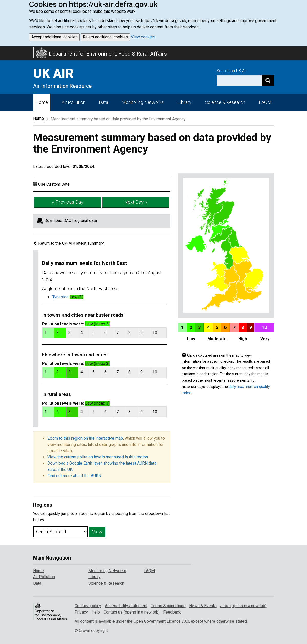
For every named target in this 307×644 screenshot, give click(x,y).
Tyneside (60, 297)
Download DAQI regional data (71, 221)
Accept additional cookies (54, 37)
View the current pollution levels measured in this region (98, 457)
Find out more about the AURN (74, 476)
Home (42, 102)
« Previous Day (68, 202)
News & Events (203, 606)
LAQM (265, 102)
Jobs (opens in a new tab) (243, 606)
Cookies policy (88, 606)
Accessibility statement (126, 606)
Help (96, 612)
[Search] (268, 80)
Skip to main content (3, 50)
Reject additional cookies (105, 37)
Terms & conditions (168, 606)
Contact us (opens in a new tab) (132, 612)
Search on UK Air (232, 71)
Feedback (172, 612)
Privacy (81, 612)
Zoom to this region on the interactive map (85, 438)
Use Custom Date (54, 184)
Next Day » (136, 202)
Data (104, 102)
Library (185, 102)
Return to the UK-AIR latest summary (68, 243)
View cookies (143, 37)
